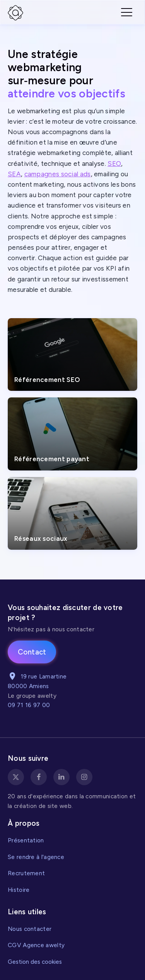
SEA (14, 174)
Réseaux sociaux (41, 539)
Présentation (26, 840)
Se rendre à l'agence (36, 857)
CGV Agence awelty (36, 945)
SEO (114, 164)
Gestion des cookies (35, 962)
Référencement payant (52, 459)
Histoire (19, 890)
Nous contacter (30, 929)
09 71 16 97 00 (29, 705)
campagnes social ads (58, 174)
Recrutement (26, 873)
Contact (32, 652)
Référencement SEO (47, 380)
